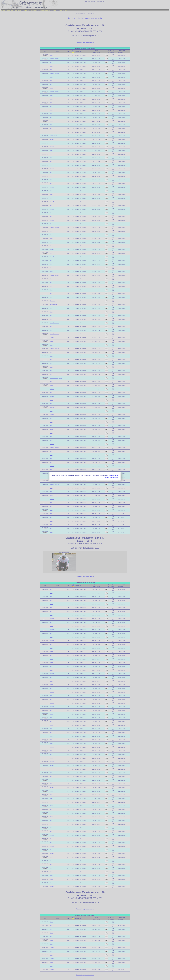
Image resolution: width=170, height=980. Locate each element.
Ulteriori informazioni (113, 475)
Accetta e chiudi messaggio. (112, 478)
